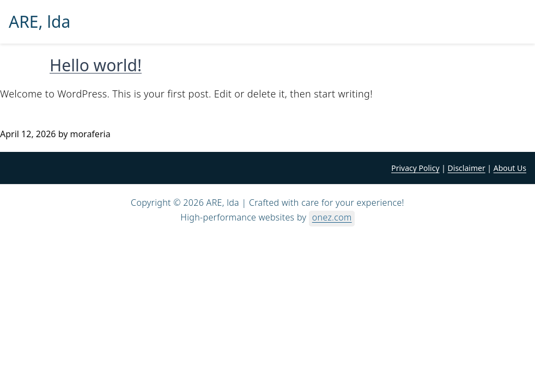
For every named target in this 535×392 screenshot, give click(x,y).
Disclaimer (467, 168)
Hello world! (96, 65)
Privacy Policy (415, 168)
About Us (510, 168)
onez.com (332, 217)
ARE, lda (39, 22)
